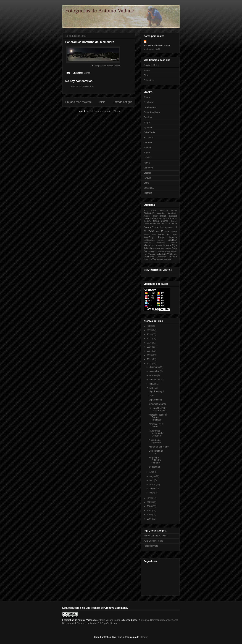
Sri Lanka (148, 138)
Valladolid (161, 254)
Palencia (148, 248)
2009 (150, 502)
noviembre (155, 371)
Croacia (147, 173)
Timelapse (160, 251)
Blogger (144, 637)
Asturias (161, 213)
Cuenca (147, 227)
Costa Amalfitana (152, 112)
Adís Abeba (150, 210)
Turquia (152, 254)
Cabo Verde (149, 132)
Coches (165, 221)
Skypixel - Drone (151, 65)
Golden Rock (150, 235)
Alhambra (164, 210)
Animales (149, 213)
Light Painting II (156, 391)
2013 (150, 355)
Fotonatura (149, 80)
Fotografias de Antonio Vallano (107, 66)
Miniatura (147, 243)
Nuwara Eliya (170, 245)
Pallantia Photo (151, 546)
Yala (154, 259)
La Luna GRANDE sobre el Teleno (158, 409)
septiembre (155, 380)
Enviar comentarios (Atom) (106, 111)
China (146, 183)
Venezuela (149, 188)
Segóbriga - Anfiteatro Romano (155, 460)
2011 (150, 364)
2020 (150, 326)
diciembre (154, 367)
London (161, 240)
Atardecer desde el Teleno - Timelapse (158, 417)
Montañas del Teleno (159, 447)
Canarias (172, 219)
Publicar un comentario (82, 87)
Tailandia (148, 193)
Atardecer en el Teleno (156, 425)
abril (152, 480)
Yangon (160, 259)
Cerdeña (148, 143)
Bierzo (87, 73)
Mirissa (174, 242)
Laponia (147, 158)
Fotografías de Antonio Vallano (78, 620)
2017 (150, 339)
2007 (150, 511)
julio (152, 388)
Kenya (147, 163)
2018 (150, 334)
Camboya (148, 168)
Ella (158, 231)
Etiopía (147, 122)
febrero (153, 489)
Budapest (173, 216)
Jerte (175, 235)
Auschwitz (148, 102)
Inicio (102, 102)
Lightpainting (149, 240)
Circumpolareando (158, 404)
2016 (150, 343)
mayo (152, 476)
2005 (150, 519)
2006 (150, 515)
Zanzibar (148, 117)
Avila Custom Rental (153, 541)
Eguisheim (169, 227)
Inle (168, 235)
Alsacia (147, 97)
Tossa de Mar (171, 251)
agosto (153, 384)
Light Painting (155, 400)
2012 (150, 359)
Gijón (151, 396)
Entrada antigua (122, 102)
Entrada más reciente (78, 102)
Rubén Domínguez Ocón (155, 536)
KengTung (148, 237)
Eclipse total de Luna (156, 452)
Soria (174, 248)
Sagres (147, 153)
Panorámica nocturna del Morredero (156, 433)
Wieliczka (148, 259)
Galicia (174, 231)
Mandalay (172, 240)
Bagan (155, 216)
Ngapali (159, 245)
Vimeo (147, 70)
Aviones (147, 216)
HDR (161, 234)
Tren (145, 254)
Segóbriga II (155, 467)
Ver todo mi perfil (152, 49)
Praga (162, 248)
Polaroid (156, 248)
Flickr (146, 75)
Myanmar (148, 127)
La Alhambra (150, 107)
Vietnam (148, 148)
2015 (150, 347)
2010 (150, 498)
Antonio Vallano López (109, 620)
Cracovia (165, 223)
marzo (153, 485)
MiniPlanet (161, 242)
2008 (150, 506)
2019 (150, 330)
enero (152, 493)
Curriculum (158, 227)
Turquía (147, 178)
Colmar (174, 221)
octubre (153, 375)
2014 (150, 351)
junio (152, 472)
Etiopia (165, 231)
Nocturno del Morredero (155, 441)
